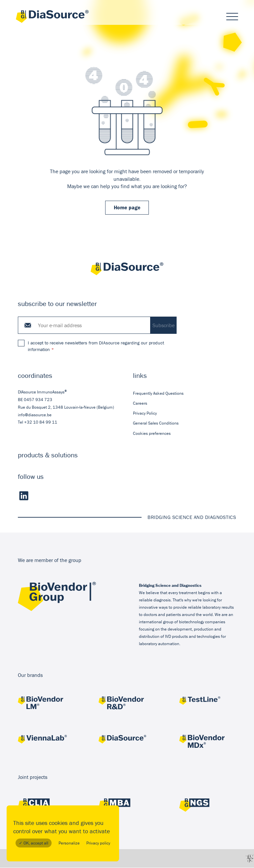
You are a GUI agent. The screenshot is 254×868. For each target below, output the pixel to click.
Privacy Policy (145, 414)
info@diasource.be (35, 415)
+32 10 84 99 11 (41, 423)
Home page (127, 208)
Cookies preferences (152, 434)
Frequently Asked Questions (158, 394)
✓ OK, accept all (34, 843)
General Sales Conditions (156, 424)
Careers (140, 404)
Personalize (69, 843)
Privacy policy (98, 843)
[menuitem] (185, 394)
